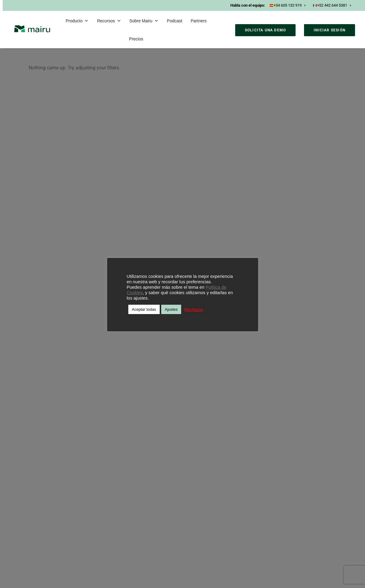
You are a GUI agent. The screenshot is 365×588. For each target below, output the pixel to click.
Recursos (109, 21)
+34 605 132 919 (288, 5)
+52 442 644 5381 (332, 5)
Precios (136, 39)
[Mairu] (32, 29)
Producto (77, 21)
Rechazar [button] (194, 310)
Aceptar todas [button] (144, 309)
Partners (199, 21)
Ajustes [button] (171, 309)
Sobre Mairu (144, 21)
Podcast (175, 21)
